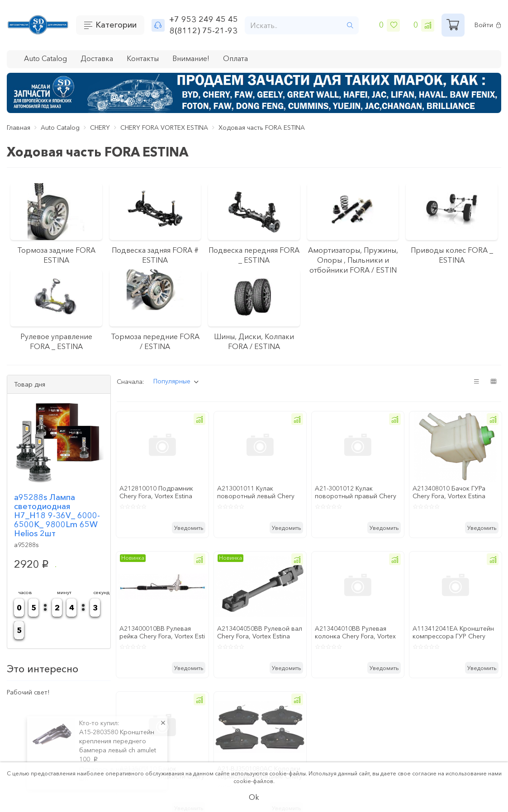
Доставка (97, 58)
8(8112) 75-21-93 (204, 31)
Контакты (143, 58)
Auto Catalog (45, 58)
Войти (488, 25)
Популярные (172, 381)
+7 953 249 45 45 (204, 19)
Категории (116, 25)
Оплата (235, 58)
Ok (254, 797)
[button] (199, 419)
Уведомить (189, 528)
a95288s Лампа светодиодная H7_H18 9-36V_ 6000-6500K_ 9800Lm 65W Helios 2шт (57, 515)
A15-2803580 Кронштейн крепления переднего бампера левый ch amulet (118, 741)
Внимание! (191, 58)
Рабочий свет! (28, 692)
